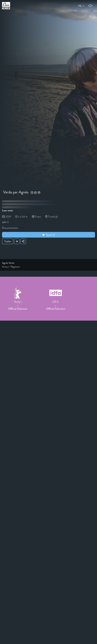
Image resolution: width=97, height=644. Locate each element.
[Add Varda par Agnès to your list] (17, 241)
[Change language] (81, 6)
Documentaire (10, 228)
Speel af (49, 235)
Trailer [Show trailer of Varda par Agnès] (8, 241)
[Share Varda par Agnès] (23, 241)
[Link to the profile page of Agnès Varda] (48, 263)
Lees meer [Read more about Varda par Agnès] (8, 210)
